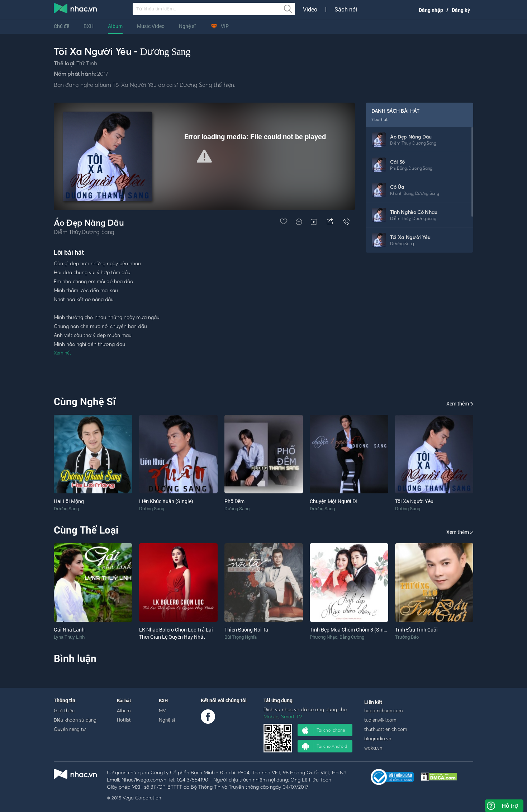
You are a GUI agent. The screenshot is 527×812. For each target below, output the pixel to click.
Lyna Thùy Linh (69, 637)
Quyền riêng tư (70, 729)
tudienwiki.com (380, 720)
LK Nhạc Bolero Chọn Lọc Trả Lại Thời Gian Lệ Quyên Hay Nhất (176, 633)
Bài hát (124, 700)
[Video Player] (204, 156)
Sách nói (346, 9)
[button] (204, 156)
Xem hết (63, 353)
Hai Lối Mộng (69, 501)
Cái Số (397, 162)
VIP (219, 26)
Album (115, 26)
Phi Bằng (398, 168)
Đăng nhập (431, 10)
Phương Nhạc (324, 637)
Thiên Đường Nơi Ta (246, 630)
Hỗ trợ (510, 806)
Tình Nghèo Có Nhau (414, 212)
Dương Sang (165, 51)
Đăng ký (461, 10)
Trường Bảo (407, 637)
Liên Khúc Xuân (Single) (166, 501)
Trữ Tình (87, 63)
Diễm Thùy (400, 143)
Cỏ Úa (397, 187)
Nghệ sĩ (187, 26)
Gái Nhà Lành (69, 630)
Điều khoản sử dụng (75, 720)
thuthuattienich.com (386, 729)
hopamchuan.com (383, 710)
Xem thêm (460, 403)
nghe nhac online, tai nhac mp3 (76, 10)
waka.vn (373, 748)
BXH (89, 26)
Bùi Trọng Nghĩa (241, 637)
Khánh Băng (402, 193)
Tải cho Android (325, 746)
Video (310, 9)
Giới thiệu (64, 710)
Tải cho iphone (324, 730)
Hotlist (124, 720)
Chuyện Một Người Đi (333, 501)
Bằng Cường (352, 637)
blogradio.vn (378, 738)
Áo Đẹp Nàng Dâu (411, 137)
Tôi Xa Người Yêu (410, 237)
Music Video (151, 26)
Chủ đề (61, 26)
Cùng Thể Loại (86, 530)
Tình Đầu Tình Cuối (416, 630)
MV (162, 710)
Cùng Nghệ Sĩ (85, 401)
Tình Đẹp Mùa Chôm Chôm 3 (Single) (351, 630)
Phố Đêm (234, 501)
